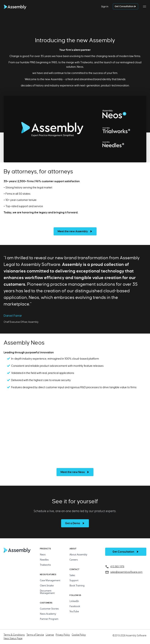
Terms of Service (35, 635)
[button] (145, 8)
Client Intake (47, 586)
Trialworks (45, 565)
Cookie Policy (79, 635)
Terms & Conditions (14, 635)
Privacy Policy (63, 635)
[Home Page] (17, 552)
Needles (44, 560)
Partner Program (49, 619)
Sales (72, 575)
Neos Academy (48, 614)
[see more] (75, 231)
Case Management (50, 581)
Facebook (75, 606)
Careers (74, 560)
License (50, 635)
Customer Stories (49, 609)
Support (74, 581)
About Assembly (78, 555)
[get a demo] (125, 7)
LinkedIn (74, 601)
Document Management (47, 592)
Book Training (77, 586)
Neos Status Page (13, 639)
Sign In (105, 7)
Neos (43, 555)
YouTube (74, 612)
